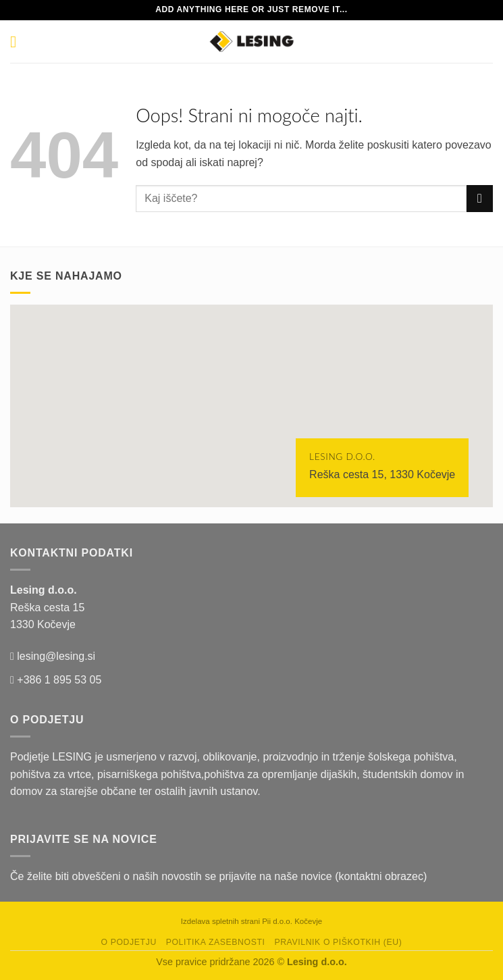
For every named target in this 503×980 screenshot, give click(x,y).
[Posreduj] (480, 198)
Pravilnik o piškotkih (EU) (338, 942)
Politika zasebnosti (216, 942)
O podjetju (129, 942)
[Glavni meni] (18, 42)
